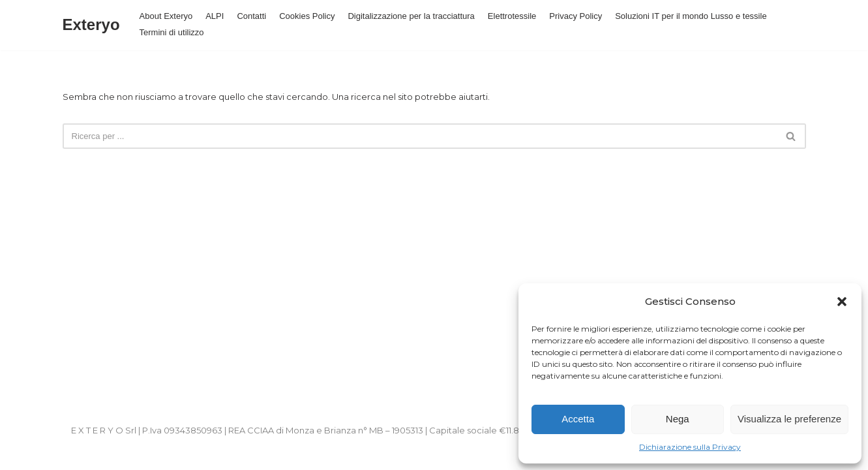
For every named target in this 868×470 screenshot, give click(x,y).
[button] (842, 302)
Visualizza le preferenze (789, 419)
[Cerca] (420, 136)
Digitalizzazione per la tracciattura (411, 16)
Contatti (251, 16)
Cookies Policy (307, 16)
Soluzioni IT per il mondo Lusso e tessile (691, 16)
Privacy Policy (576, 16)
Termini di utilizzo (172, 32)
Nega (678, 419)
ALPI (215, 16)
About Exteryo (166, 16)
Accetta (578, 419)
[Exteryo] (91, 25)
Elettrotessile (512, 16)
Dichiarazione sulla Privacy (690, 447)
